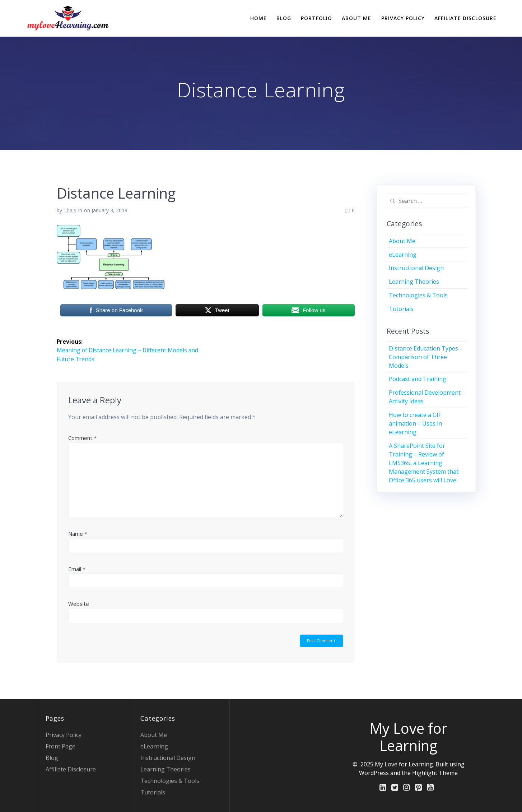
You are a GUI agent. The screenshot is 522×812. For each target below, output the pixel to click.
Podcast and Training (418, 379)
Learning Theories (414, 282)
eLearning (403, 255)
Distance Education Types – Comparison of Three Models (426, 357)
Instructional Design (416, 268)
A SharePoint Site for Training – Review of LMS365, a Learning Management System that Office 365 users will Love (424, 463)
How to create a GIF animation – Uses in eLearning (415, 423)
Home (258, 18)
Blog (284, 18)
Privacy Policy (403, 18)
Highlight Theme (435, 773)
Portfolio (316, 18)
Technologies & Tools (418, 295)
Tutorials (401, 309)
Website (79, 604)
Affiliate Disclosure (465, 18)
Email (77, 569)
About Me (356, 18)
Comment (82, 438)
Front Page (60, 746)
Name (78, 534)
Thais (70, 210)
